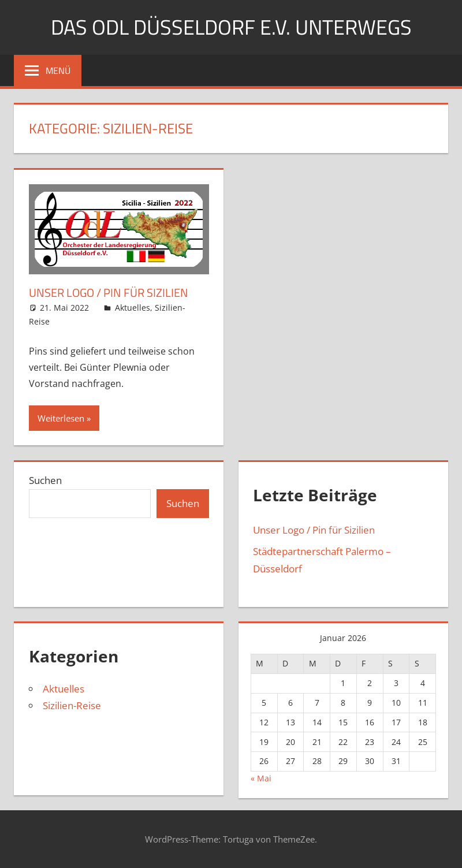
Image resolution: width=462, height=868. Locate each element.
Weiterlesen (61, 418)
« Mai (261, 778)
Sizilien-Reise (72, 705)
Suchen (45, 480)
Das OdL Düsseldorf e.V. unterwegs (231, 27)
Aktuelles (133, 308)
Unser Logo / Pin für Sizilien (109, 293)
